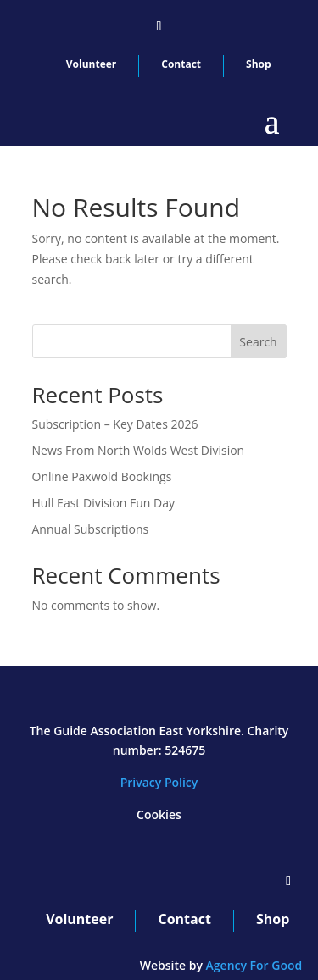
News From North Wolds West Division (139, 450)
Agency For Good (254, 965)
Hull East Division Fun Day (104, 503)
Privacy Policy (159, 782)
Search (258, 342)
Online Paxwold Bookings (102, 476)
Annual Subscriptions (91, 529)
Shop (259, 64)
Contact (181, 64)
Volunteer (92, 64)
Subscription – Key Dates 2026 (115, 424)
